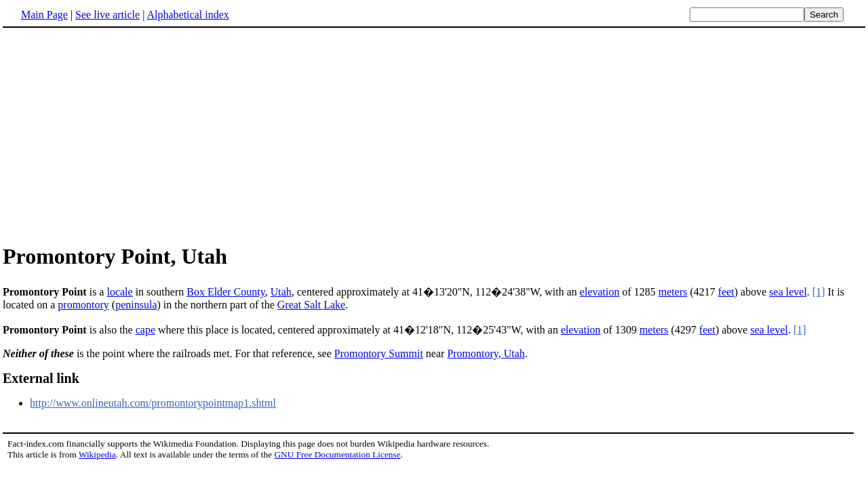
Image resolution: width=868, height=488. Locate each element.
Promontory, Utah (486, 353)
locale (119, 292)
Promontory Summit (379, 353)
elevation (600, 292)
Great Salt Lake (311, 305)
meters (673, 292)
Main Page (44, 15)
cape (145, 330)
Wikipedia (97, 454)
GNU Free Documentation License (337, 454)
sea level (788, 292)
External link (41, 378)
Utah (281, 292)
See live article (107, 15)
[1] (819, 292)
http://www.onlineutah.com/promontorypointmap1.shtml (153, 403)
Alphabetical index (188, 15)
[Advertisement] (117, 135)
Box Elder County (225, 292)
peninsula (136, 305)
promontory (83, 305)
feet (726, 292)
